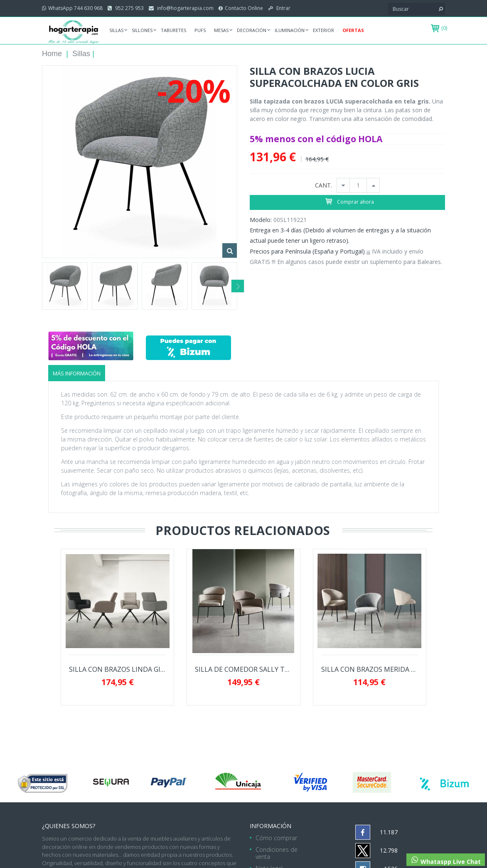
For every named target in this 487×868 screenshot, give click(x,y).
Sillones (142, 30)
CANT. (323, 186)
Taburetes (173, 30)
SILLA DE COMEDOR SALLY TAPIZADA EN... (243, 669)
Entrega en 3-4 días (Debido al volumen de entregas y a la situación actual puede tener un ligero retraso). (340, 235)
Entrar (283, 8)
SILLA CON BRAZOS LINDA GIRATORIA (117, 669)
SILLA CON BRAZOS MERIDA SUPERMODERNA (370, 669)
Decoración (252, 30)
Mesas (221, 30)
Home (52, 54)
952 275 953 (129, 8)
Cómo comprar (276, 838)
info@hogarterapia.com (185, 8)
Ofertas (353, 30)
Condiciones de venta (277, 853)
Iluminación (290, 30)
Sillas (116, 30)
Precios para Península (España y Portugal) (307, 251)
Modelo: (261, 220)
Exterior (323, 30)
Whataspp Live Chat (446, 861)
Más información (77, 373)
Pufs (200, 30)
